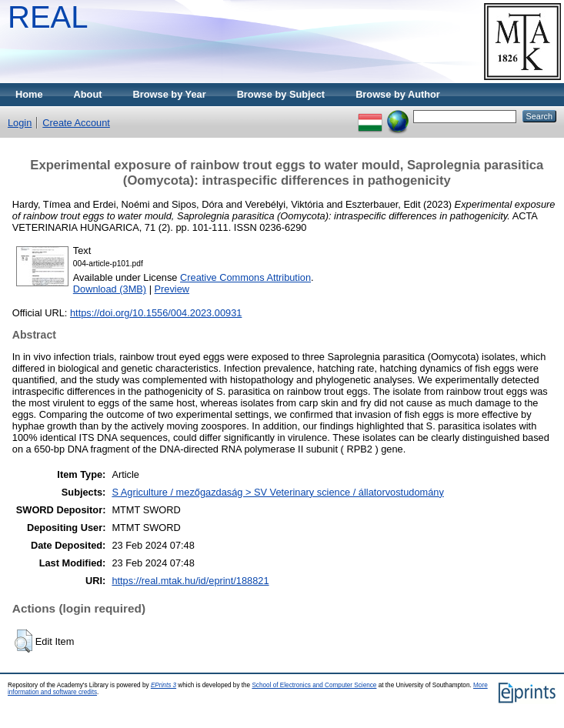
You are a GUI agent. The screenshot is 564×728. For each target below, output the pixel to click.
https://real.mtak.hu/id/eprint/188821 (190, 581)
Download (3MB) (110, 289)
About (88, 94)
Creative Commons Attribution (245, 277)
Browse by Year (170, 94)
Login (20, 123)
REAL (48, 17)
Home (29, 94)
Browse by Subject (281, 94)
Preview (172, 289)
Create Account (76, 123)
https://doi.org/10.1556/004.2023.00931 (156, 313)
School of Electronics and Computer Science (314, 685)
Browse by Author (398, 94)
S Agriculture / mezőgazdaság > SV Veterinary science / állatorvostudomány (277, 492)
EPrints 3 (164, 685)
